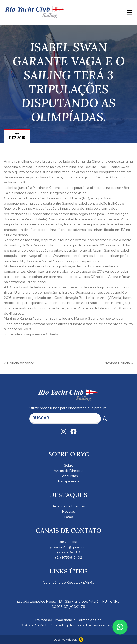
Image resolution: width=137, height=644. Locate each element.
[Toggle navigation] (129, 12)
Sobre (69, 465)
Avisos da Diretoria (68, 471)
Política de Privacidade (54, 620)
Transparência (68, 481)
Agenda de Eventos (69, 506)
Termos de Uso (89, 620)
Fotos (69, 517)
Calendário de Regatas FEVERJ (69, 582)
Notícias (68, 511)
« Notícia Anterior (19, 363)
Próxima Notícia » (118, 363)
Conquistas (69, 476)
